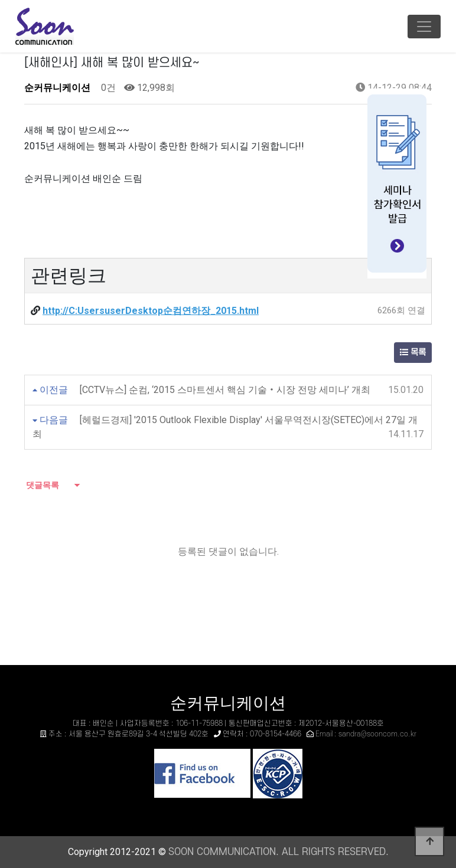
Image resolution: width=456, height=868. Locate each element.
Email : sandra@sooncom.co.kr (366, 734)
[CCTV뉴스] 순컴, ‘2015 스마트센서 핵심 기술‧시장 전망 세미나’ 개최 (225, 390)
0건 (107, 88)
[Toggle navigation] (424, 27)
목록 (413, 353)
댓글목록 (42, 485)
